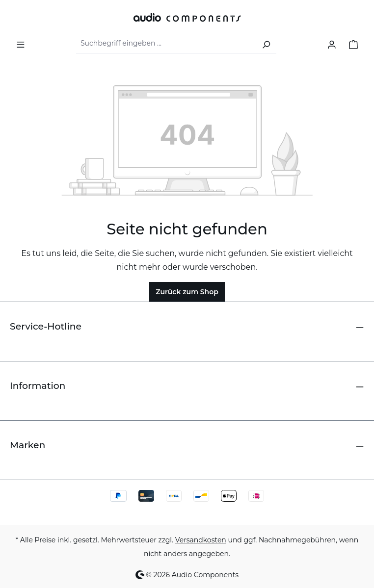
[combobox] (166, 44)
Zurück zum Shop (187, 292)
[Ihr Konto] (332, 44)
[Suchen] (266, 44)
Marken (27, 445)
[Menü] (21, 44)
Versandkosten (201, 540)
